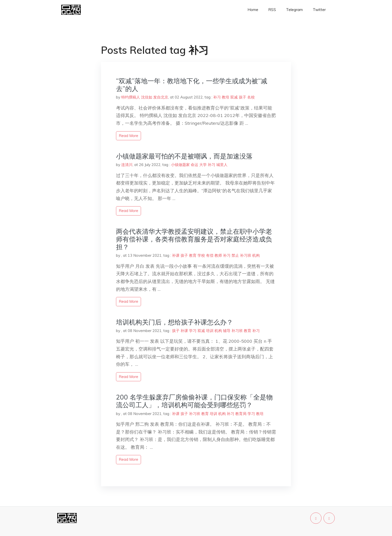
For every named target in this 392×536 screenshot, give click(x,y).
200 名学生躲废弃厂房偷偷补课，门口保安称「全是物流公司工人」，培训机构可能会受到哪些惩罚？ (194, 401)
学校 (201, 255)
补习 (217, 97)
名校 (251, 97)
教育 (193, 255)
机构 (256, 255)
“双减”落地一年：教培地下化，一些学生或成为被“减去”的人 (192, 85)
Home (253, 10)
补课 (176, 255)
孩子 (242, 97)
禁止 (235, 255)
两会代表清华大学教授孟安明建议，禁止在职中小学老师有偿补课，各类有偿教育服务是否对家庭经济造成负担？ (194, 239)
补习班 (246, 255)
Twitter (319, 10)
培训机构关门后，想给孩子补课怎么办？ (174, 322)
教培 (225, 97)
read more (128, 136)
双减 (234, 97)
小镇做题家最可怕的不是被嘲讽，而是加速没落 (184, 156)
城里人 (222, 165)
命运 (194, 165)
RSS (272, 10)
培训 (210, 331)
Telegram (294, 10)
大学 (203, 165)
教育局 (241, 414)
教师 (218, 255)
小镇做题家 (180, 165)
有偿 (210, 255)
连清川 (127, 165)
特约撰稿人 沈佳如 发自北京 (145, 97)
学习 (193, 331)
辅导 (227, 331)
